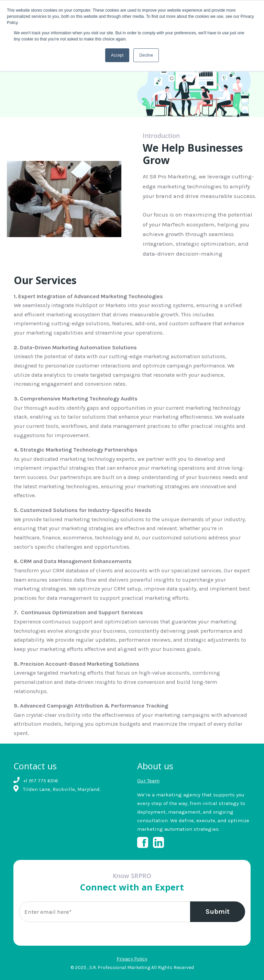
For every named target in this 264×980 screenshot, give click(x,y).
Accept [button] (117, 55)
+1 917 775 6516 (41, 781)
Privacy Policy (132, 959)
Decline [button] (146, 55)
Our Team (148, 781)
